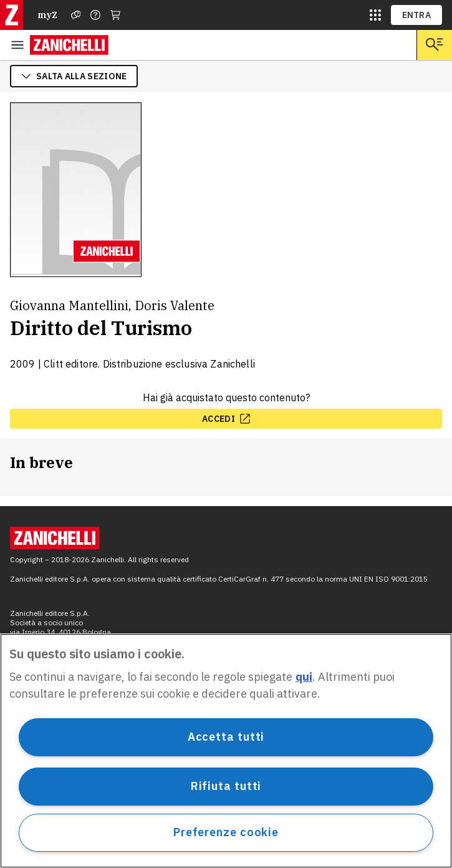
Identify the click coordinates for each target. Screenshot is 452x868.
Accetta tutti (226, 737)
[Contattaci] (95, 15)
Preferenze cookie (226, 832)
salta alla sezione (74, 76)
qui (304, 677)
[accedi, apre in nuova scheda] (226, 419)
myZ (47, 15)
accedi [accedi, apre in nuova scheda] (226, 419)
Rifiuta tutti (226, 786)
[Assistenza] (76, 15)
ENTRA (417, 15)
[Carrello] (115, 15)
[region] (226, 751)
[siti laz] (375, 15)
